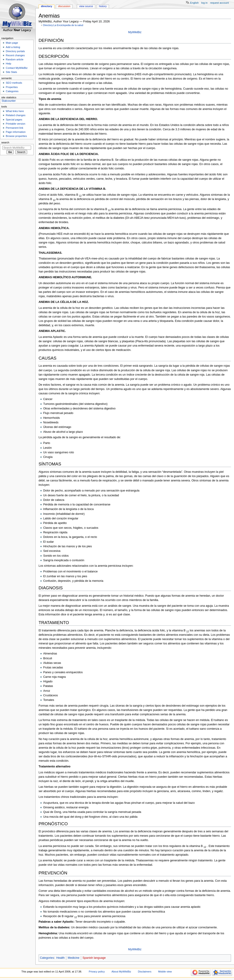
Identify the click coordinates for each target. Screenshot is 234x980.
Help (8, 64)
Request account (220, 3)
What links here (15, 111)
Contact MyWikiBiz (17, 68)
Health (60, 958)
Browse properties (16, 136)
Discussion (64, 6)
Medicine (74, 958)
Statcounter (9, 101)
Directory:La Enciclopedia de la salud (63, 25)
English (194, 3)
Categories (47, 958)
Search (5, 142)
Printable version (15, 124)
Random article (15, 59)
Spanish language (94, 958)
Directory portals (15, 51)
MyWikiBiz (135, 32)
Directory (47, 6)
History (103, 6)
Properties (12, 87)
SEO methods (14, 83)
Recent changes (15, 55)
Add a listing (13, 47)
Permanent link (14, 128)
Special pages (14, 120)
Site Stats (11, 72)
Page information (16, 132)
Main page (12, 43)
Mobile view (165, 972)
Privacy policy (97, 972)
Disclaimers (145, 972)
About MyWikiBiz (121, 972)
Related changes (16, 115)
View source (86, 6)
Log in (204, 3)
